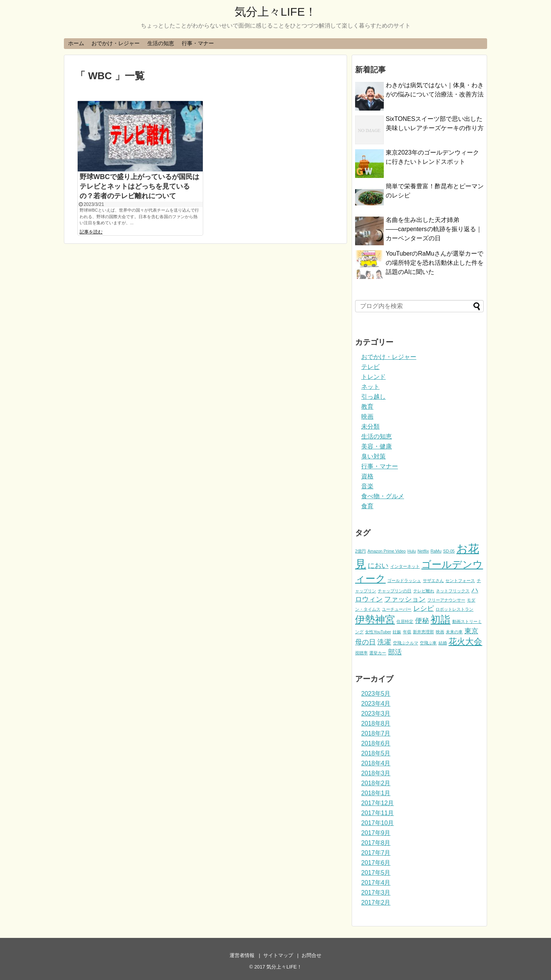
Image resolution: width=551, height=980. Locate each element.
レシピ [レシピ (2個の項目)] (424, 608)
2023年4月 (376, 704)
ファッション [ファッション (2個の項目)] (405, 599)
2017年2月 (376, 903)
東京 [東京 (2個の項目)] (471, 631)
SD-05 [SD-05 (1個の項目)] (449, 551)
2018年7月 (376, 733)
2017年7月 (376, 853)
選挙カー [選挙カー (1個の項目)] (378, 653)
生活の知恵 (161, 43)
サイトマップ (278, 955)
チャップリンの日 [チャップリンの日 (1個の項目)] (395, 591)
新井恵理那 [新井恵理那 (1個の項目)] (423, 632)
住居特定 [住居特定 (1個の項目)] (405, 621)
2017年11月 (377, 813)
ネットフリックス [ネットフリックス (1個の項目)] (453, 591)
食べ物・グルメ (383, 496)
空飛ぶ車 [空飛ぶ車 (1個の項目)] (428, 643)
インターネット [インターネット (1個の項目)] (405, 566)
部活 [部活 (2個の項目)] (395, 652)
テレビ (370, 367)
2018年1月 (376, 793)
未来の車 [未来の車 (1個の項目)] (454, 632)
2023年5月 (376, 694)
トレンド (373, 377)
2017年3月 (376, 893)
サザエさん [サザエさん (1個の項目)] (433, 580)
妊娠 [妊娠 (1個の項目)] (397, 632)
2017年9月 (376, 833)
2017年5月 (376, 873)
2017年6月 (376, 863)
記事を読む (91, 232)
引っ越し (373, 397)
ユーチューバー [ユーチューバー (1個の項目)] (397, 609)
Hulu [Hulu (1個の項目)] (412, 551)
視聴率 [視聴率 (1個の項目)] (361, 653)
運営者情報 (242, 955)
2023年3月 (376, 713)
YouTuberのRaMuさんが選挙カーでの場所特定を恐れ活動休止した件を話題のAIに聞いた (435, 263)
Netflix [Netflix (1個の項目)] (423, 551)
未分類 (370, 426)
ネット (370, 387)
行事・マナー (198, 43)
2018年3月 (376, 773)
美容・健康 (377, 446)
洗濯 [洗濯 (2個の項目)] (384, 642)
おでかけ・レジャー (116, 43)
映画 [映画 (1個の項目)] (440, 632)
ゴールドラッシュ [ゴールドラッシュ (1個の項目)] (404, 580)
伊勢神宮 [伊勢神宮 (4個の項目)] (375, 620)
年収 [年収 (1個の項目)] (407, 632)
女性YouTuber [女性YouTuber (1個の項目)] (378, 632)
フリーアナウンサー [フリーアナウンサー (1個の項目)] (446, 600)
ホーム (76, 43)
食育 (367, 506)
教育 (367, 407)
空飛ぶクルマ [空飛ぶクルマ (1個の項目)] (406, 643)
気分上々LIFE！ (275, 12)
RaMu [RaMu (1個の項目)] (436, 551)
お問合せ (311, 955)
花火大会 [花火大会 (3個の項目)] (465, 642)
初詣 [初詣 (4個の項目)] (440, 620)
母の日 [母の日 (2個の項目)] (365, 642)
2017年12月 (377, 803)
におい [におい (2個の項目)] (378, 566)
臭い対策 (373, 456)
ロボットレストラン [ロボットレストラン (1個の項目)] (454, 609)
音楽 (367, 486)
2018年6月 (376, 743)
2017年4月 (376, 883)
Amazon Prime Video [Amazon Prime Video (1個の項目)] (386, 551)
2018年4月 (376, 763)
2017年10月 (377, 823)
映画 (367, 417)
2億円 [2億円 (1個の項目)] (360, 551)
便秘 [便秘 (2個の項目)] (422, 621)
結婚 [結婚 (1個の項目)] (443, 643)
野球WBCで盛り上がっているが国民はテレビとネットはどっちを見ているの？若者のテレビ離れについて (139, 186)
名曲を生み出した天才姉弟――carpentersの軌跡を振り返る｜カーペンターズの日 (434, 229)
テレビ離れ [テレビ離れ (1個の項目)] (424, 591)
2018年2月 (376, 783)
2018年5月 (376, 753)
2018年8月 (376, 723)
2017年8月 (376, 843)
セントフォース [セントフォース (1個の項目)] (460, 580)
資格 (367, 476)
